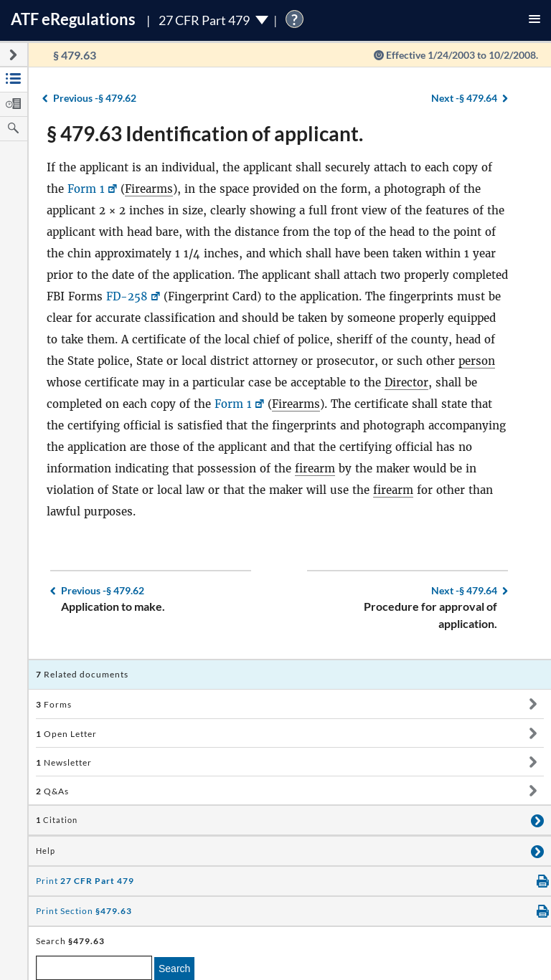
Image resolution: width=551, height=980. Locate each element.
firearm (315, 468)
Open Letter (66, 734)
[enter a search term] (94, 968)
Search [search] (174, 969)
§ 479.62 (95, 98)
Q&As (52, 791)
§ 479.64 (464, 98)
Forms (54, 704)
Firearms (149, 189)
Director (406, 382)
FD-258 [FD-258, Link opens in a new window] (127, 296)
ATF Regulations (73, 19)
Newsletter (64, 762)
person (477, 361)
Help (46, 851)
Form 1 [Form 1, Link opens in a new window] (86, 189)
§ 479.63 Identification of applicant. (205, 133)
